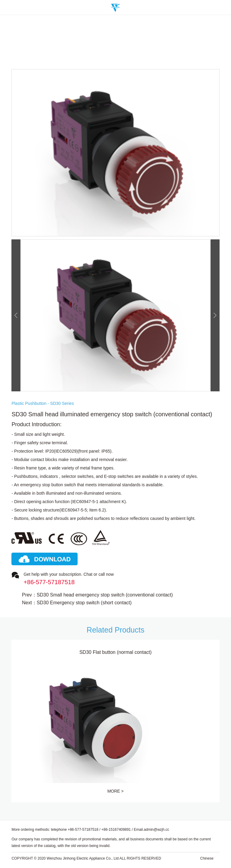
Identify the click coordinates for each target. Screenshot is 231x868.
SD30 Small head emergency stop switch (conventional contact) (105, 595)
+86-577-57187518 (83, 830)
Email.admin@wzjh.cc (152, 830)
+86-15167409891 (116, 830)
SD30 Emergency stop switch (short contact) (84, 603)
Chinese (207, 858)
